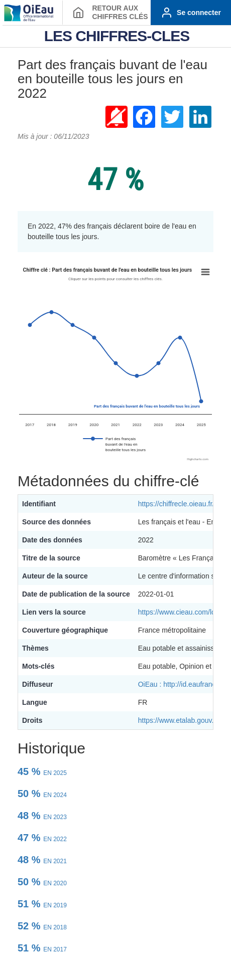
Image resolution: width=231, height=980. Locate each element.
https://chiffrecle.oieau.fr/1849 (184, 504)
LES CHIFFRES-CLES (117, 36)
